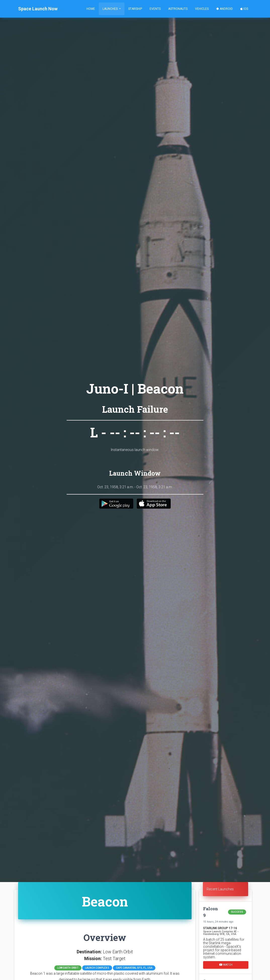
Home (91, 9)
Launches (110, 9)
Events (155, 9)
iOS (244, 9)
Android (224, 9)
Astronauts (178, 9)
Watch (226, 965)
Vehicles (202, 9)
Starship (135, 9)
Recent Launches (220, 889)
